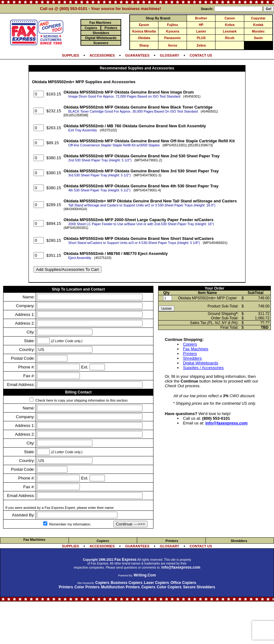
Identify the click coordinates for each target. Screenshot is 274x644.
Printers (190, 354)
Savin (258, 38)
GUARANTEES (137, 55)
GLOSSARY (170, 55)
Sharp (144, 45)
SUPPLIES (71, 55)
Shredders (192, 358)
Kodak (258, 25)
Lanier (201, 31)
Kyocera (173, 31)
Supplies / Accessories (203, 368)
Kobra (230, 25)
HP (201, 25)
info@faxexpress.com (227, 423)
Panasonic (172, 38)
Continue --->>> (131, 524)
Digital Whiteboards (201, 363)
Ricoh (230, 38)
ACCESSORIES (102, 55)
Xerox (173, 45)
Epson (144, 25)
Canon (230, 18)
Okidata (144, 38)
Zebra (201, 45)
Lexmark (230, 31)
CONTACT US (201, 55)
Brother (201, 18)
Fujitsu (173, 25)
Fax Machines (196, 349)
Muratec (258, 31)
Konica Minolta (144, 31)
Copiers (190, 344)
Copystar (258, 18)
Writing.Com (145, 575)
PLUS (201, 38)
